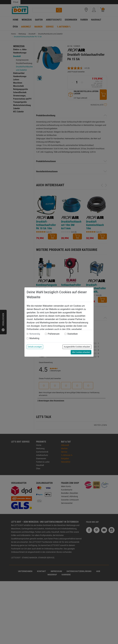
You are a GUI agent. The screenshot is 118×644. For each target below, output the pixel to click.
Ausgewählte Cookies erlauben (77, 347)
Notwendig (35, 334)
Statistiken (73, 334)
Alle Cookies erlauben (81, 352)
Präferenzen (54, 334)
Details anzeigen (35, 347)
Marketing (34, 338)
